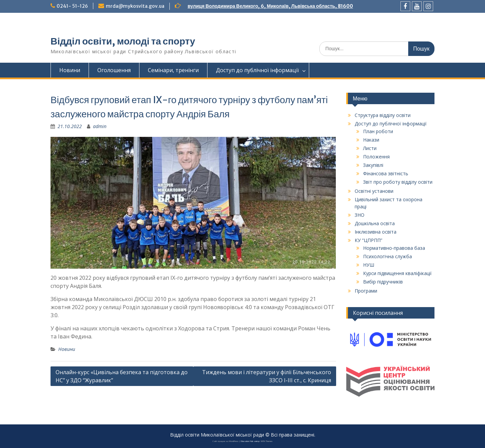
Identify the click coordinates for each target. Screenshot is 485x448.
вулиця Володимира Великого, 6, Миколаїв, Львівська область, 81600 (270, 6)
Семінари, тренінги (173, 70)
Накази (371, 140)
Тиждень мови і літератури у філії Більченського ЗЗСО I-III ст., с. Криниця (267, 376)
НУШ (369, 265)
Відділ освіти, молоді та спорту (123, 41)
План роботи (378, 131)
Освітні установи (374, 191)
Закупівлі (373, 165)
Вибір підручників (383, 282)
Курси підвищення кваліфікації (397, 273)
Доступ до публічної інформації (257, 70)
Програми (366, 291)
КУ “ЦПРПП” (368, 240)
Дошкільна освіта (375, 223)
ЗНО (360, 215)
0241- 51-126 (72, 6)
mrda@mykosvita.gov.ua (135, 6)
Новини (70, 70)
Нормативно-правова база (394, 248)
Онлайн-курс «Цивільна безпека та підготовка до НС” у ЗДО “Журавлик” (122, 376)
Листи (370, 148)
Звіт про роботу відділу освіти (398, 182)
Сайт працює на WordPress (225, 441)
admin (100, 126)
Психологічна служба (387, 256)
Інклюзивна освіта (376, 232)
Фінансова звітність (386, 173)
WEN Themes (267, 441)
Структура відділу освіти (383, 115)
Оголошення (114, 70)
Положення (376, 157)
